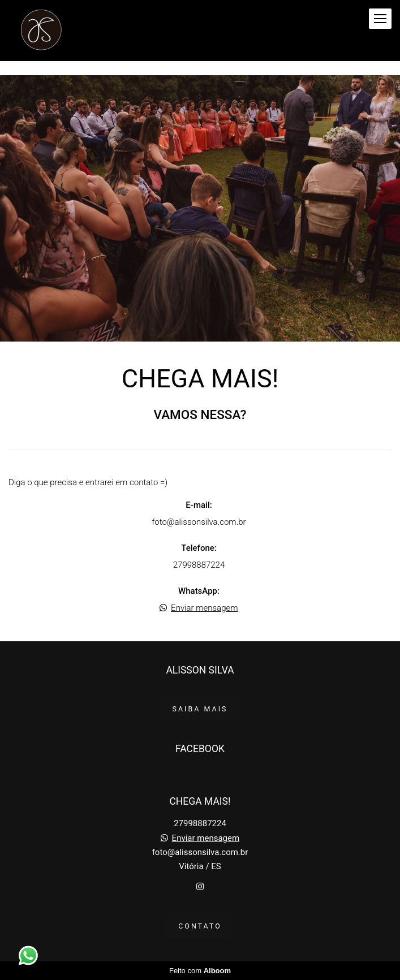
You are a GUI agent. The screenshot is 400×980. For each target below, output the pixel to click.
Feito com (200, 971)
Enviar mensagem (204, 608)
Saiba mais (200, 709)
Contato (200, 926)
